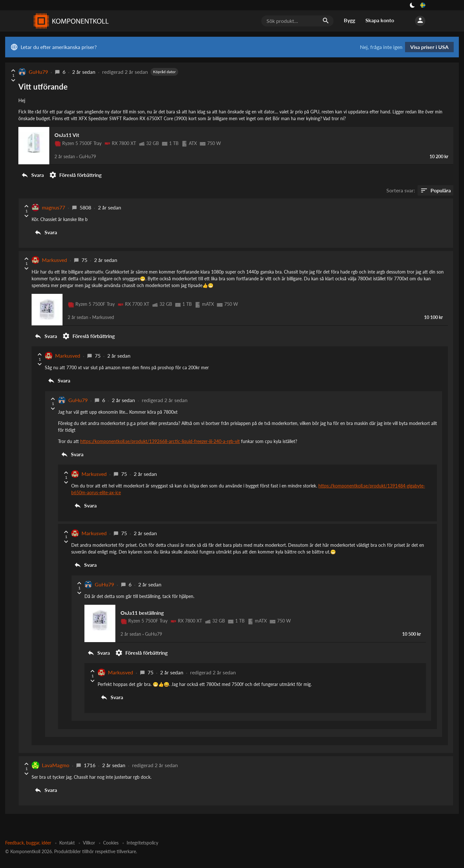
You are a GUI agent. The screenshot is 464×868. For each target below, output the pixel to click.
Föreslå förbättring (75, 171)
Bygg (349, 20)
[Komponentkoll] (70, 21)
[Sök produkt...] (297, 21)
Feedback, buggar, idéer (28, 830)
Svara (32, 171)
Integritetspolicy (142, 830)
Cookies (111, 830)
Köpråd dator (164, 72)
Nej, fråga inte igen (381, 47)
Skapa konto (380, 20)
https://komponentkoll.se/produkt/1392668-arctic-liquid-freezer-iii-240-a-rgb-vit (160, 433)
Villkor (89, 830)
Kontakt (67, 830)
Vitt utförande (43, 87)
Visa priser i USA (429, 47)
